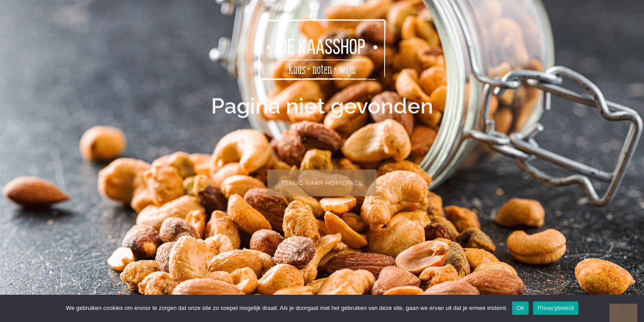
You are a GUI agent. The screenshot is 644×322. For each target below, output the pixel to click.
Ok (520, 308)
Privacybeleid (556, 308)
